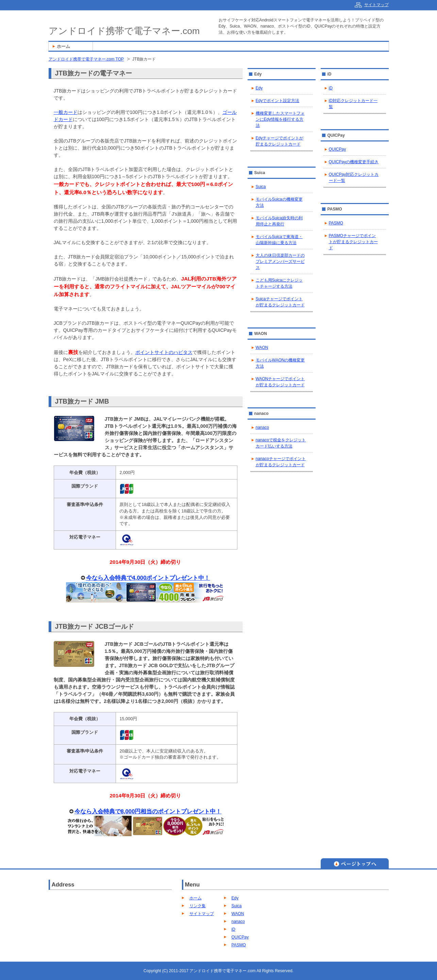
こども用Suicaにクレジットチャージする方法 (279, 283)
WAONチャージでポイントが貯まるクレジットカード (280, 382)
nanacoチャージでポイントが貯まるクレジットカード (281, 462)
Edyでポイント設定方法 (278, 101)
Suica (261, 187)
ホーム (196, 898)
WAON (262, 348)
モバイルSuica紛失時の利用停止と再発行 (279, 221)
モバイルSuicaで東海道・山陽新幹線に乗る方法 (279, 240)
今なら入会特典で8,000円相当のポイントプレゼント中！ (148, 812)
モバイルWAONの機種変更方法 (280, 363)
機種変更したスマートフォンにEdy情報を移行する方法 (280, 119)
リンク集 (198, 906)
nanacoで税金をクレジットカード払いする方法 (281, 443)
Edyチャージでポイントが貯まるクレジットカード (280, 141)
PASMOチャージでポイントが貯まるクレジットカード (353, 242)
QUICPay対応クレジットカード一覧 (354, 178)
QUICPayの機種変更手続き (354, 162)
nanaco (262, 427)
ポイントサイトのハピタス (164, 352)
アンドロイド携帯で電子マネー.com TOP (86, 59)
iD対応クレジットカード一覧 (353, 104)
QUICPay (338, 149)
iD (331, 88)
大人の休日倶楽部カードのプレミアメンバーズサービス (280, 261)
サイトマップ (202, 914)
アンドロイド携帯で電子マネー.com (124, 31)
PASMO (336, 223)
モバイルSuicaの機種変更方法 (279, 202)
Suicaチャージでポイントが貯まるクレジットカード (280, 302)
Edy (259, 88)
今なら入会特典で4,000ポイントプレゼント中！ (148, 578)
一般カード (66, 112)
